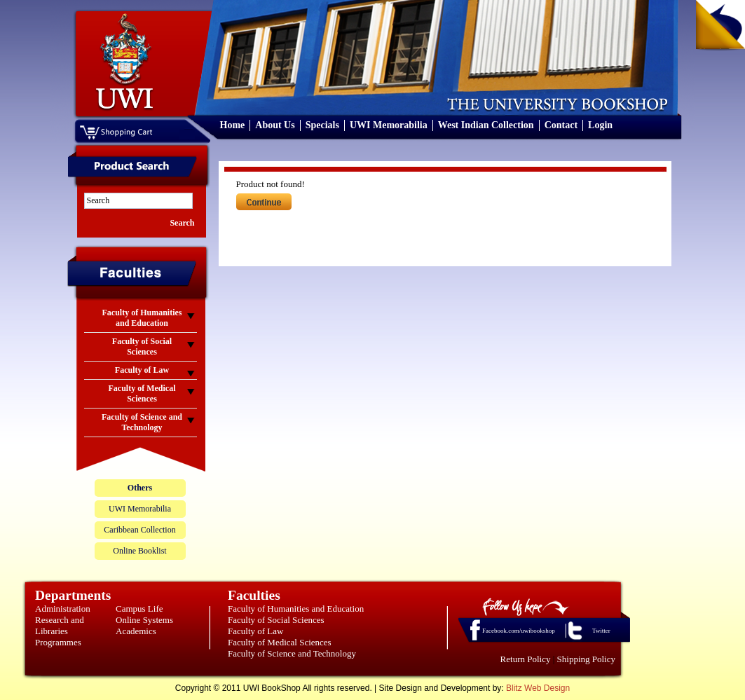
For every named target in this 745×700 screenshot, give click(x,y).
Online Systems (144, 620)
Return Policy (526, 659)
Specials (322, 125)
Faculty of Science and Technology (292, 653)
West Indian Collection (486, 125)
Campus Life (139, 609)
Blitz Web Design (538, 688)
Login (600, 125)
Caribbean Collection (139, 530)
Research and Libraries (60, 625)
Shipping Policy (586, 659)
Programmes (58, 642)
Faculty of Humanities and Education (296, 609)
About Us (275, 125)
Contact (561, 125)
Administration (63, 609)
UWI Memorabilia (389, 125)
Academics (136, 631)
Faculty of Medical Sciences (280, 642)
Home (233, 125)
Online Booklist (139, 551)
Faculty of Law (255, 631)
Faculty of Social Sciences (276, 620)
